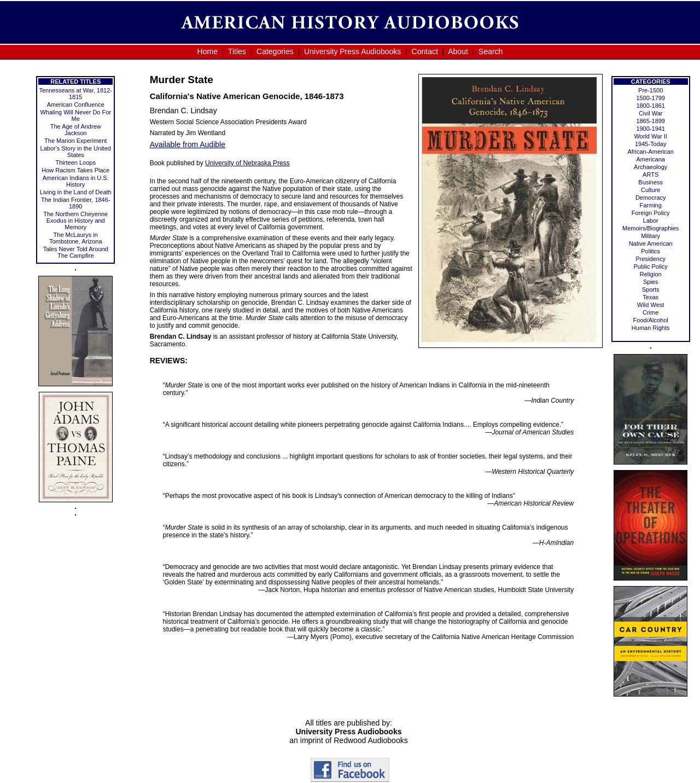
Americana (651, 159)
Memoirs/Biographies (651, 228)
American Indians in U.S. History (76, 181)
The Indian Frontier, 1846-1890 (76, 203)
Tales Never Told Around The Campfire (76, 252)
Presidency (650, 259)
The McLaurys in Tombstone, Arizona (76, 238)
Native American (651, 243)
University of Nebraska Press (247, 163)
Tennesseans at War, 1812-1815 (75, 94)
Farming (651, 205)
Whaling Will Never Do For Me (75, 115)
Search (491, 51)
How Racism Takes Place (75, 170)
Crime (651, 312)
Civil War (651, 113)
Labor (651, 221)
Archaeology (651, 167)
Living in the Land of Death (76, 192)
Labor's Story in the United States (76, 152)
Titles (237, 51)
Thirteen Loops (76, 163)
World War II (651, 136)
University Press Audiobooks (352, 51)
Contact (425, 51)
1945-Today (651, 144)
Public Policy (651, 266)
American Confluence (76, 105)
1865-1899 (651, 121)
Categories (275, 51)
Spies (651, 282)
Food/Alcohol (651, 320)
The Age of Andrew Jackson (76, 130)
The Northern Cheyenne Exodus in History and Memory (75, 221)
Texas (651, 297)
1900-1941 (651, 129)
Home (208, 51)
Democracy (651, 198)
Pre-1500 (651, 90)
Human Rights (651, 328)
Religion (651, 274)
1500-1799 (651, 98)
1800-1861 (651, 106)
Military (651, 236)
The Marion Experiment (75, 141)
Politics (651, 251)
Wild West (651, 305)
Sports (651, 289)
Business (651, 182)
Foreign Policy (651, 213)
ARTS (651, 175)
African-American (651, 152)
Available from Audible (188, 144)
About (458, 51)
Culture (651, 190)
